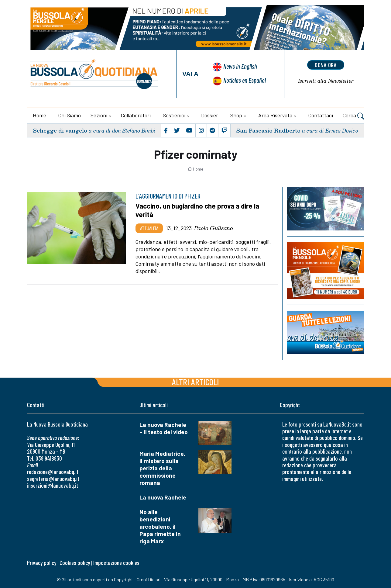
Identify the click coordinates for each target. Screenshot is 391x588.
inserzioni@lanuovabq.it (53, 485)
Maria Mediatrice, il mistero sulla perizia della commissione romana (162, 468)
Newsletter (326, 81)
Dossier (210, 115)
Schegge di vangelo (60, 130)
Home (39, 115)
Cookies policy (75, 563)
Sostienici (174, 115)
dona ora (326, 65)
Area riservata (275, 115)
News (240, 66)
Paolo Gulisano (214, 228)
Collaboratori (136, 115)
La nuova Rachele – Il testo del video (164, 428)
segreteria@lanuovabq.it (53, 479)
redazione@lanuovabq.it (53, 472)
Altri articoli (195, 382)
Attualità (149, 228)
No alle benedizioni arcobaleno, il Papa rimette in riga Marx (160, 526)
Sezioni (99, 115)
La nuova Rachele (163, 497)
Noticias (245, 80)
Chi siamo (70, 115)
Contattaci (321, 115)
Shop (236, 115)
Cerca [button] (353, 116)
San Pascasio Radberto (268, 130)
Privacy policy (42, 563)
